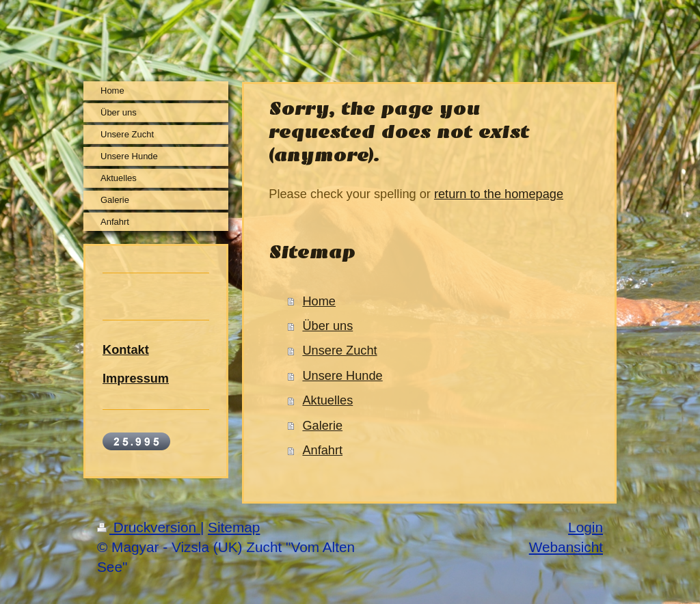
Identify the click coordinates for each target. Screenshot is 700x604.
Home (319, 301)
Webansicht (566, 547)
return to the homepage (499, 194)
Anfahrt (322, 450)
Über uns (327, 326)
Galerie (322, 426)
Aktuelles (327, 400)
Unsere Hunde (342, 376)
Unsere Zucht (339, 351)
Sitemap (234, 527)
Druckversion (149, 527)
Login (585, 527)
